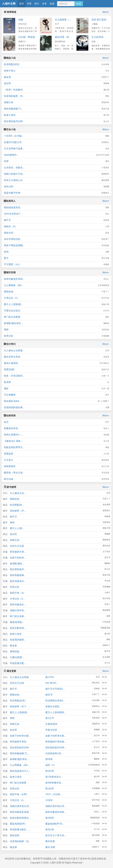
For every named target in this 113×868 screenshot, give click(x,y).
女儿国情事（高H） (65, 20)
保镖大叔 (56, 102)
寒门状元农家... (18, 616)
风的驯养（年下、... (20, 706)
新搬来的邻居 (56, 428)
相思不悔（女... (18, 593)
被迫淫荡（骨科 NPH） (67, 37)
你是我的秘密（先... (56, 96)
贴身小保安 (56, 115)
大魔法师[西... (17, 657)
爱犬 (56, 258)
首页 (21, 4)
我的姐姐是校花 (56, 208)
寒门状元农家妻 (56, 317)
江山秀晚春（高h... (56, 285)
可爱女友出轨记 (56, 311)
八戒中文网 (9, 4)
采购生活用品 (52, 706)
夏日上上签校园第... (56, 712)
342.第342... (52, 683)
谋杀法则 (56, 187)
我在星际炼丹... (18, 569)
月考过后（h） (56, 298)
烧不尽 (56, 220)
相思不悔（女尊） (19, 794)
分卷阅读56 (51, 724)
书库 (29, 4)
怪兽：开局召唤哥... (56, 376)
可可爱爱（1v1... (56, 264)
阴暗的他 (56, 292)
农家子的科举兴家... (20, 736)
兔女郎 (56, 83)
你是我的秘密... (18, 640)
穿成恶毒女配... (18, 663)
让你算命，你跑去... (56, 168)
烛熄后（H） (56, 226)
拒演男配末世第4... (55, 701)
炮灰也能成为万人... (20, 771)
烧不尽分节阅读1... (55, 689)
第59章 (49, 759)
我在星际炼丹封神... (56, 748)
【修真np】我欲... (56, 441)
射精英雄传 (56, 466)
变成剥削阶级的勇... (56, 408)
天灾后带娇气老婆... (56, 149)
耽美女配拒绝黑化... (20, 818)
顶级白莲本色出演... (20, 806)
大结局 (49, 800)
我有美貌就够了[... (56, 109)
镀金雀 (56, 77)
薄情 (56, 330)
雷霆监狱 (56, 454)
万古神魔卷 (56, 395)
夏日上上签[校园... (56, 304)
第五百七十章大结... (56, 835)
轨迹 (52, 4)
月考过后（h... (17, 599)
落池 (56, 252)
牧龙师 (56, 382)
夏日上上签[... (17, 528)
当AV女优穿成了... (56, 214)
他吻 (21, 20)
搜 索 (79, 4)
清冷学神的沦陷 (56, 239)
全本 (44, 4)
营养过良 (56, 336)
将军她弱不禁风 (18, 742)
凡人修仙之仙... (18, 493)
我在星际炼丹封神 (56, 121)
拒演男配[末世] (56, 64)
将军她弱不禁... (18, 552)
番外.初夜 (50, 847)
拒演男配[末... (17, 505)
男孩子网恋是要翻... (56, 245)
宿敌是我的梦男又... (56, 447)
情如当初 (56, 233)
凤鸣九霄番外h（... (56, 435)
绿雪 (56, 161)
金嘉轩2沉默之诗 (56, 142)
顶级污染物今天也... (56, 174)
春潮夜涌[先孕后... (56, 323)
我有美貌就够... (18, 575)
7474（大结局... (54, 794)
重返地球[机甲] (18, 824)
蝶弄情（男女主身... (56, 473)
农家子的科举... (18, 558)
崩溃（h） (51, 765)
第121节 (50, 718)
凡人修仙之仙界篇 (56, 351)
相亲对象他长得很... (56, 279)
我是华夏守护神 (56, 193)
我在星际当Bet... (56, 401)
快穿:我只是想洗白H (102, 20)
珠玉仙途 (56, 479)
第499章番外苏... (54, 783)
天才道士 (56, 460)
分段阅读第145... (54, 753)
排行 (37, 4)
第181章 (50, 771)
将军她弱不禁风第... (56, 742)
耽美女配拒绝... (18, 628)
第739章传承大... (54, 777)
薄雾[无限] (56, 370)
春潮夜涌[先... (17, 564)
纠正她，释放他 (27, 37)
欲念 (56, 422)
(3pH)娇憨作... (56, 155)
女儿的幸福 (97, 37)
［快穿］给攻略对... (56, 90)
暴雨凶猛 (15, 651)
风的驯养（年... (18, 511)
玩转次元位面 (17, 546)
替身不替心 (56, 71)
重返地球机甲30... (55, 824)
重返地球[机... (17, 622)
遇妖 (56, 389)
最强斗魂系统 (56, 363)
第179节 (50, 677)
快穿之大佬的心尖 (56, 180)
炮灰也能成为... (18, 581)
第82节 (49, 695)
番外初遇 (50, 841)
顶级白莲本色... (18, 610)
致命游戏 (15, 835)
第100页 (50, 789)
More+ (106, 12)
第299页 (50, 818)
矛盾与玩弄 (51, 730)
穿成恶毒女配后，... (20, 830)
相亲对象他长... (18, 604)
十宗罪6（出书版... (56, 136)
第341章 (50, 830)
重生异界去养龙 (56, 357)
